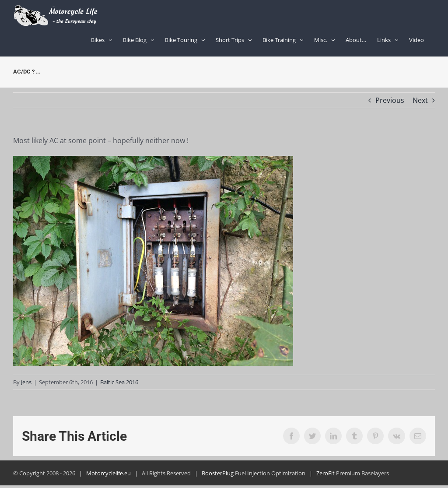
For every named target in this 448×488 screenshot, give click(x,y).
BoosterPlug (218, 473)
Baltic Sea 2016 (119, 382)
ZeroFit (325, 473)
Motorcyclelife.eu (108, 473)
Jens (26, 382)
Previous (390, 100)
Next (420, 100)
